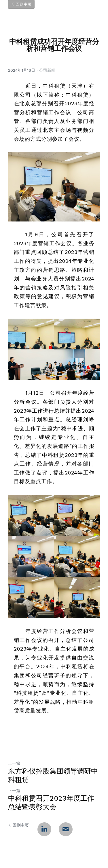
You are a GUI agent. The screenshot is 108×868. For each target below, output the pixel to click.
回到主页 (21, 4)
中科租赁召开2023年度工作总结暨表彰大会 (51, 803)
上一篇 (14, 763)
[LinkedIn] (44, 829)
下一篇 (14, 791)
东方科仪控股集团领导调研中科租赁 (53, 775)
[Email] (66, 829)
